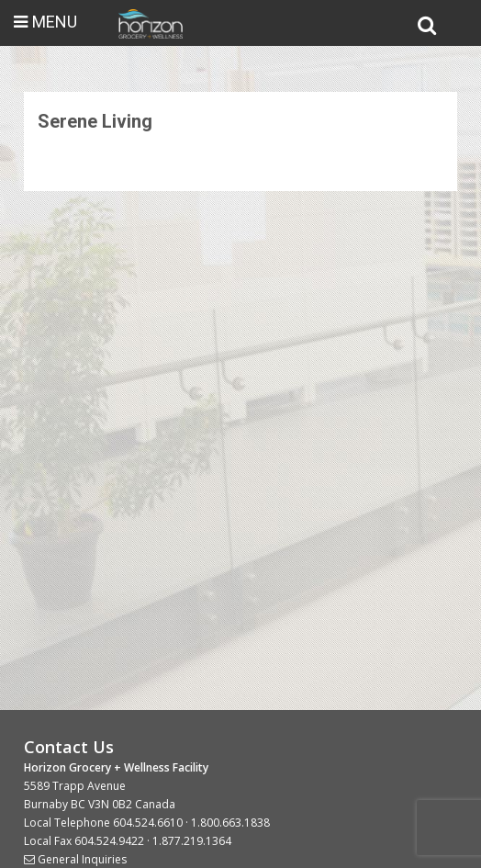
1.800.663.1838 (230, 823)
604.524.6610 (148, 823)
